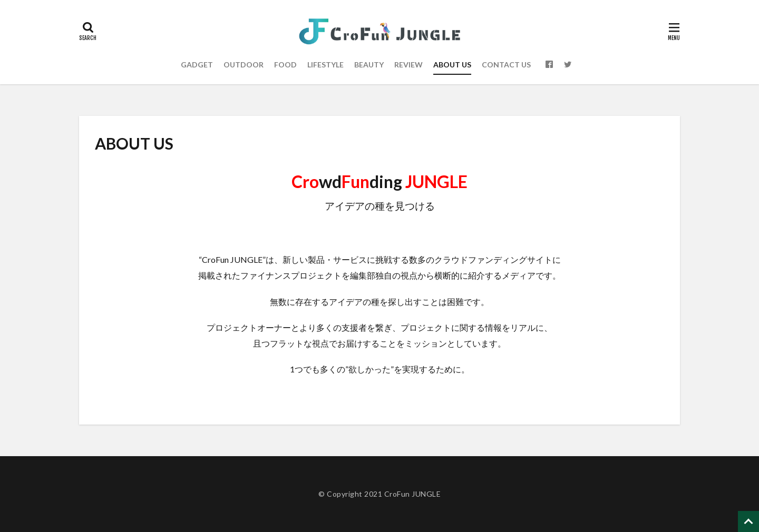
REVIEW (408, 65)
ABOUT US (452, 65)
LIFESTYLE (325, 65)
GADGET (197, 65)
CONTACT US (506, 65)
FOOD (285, 65)
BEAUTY (369, 65)
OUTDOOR (244, 65)
